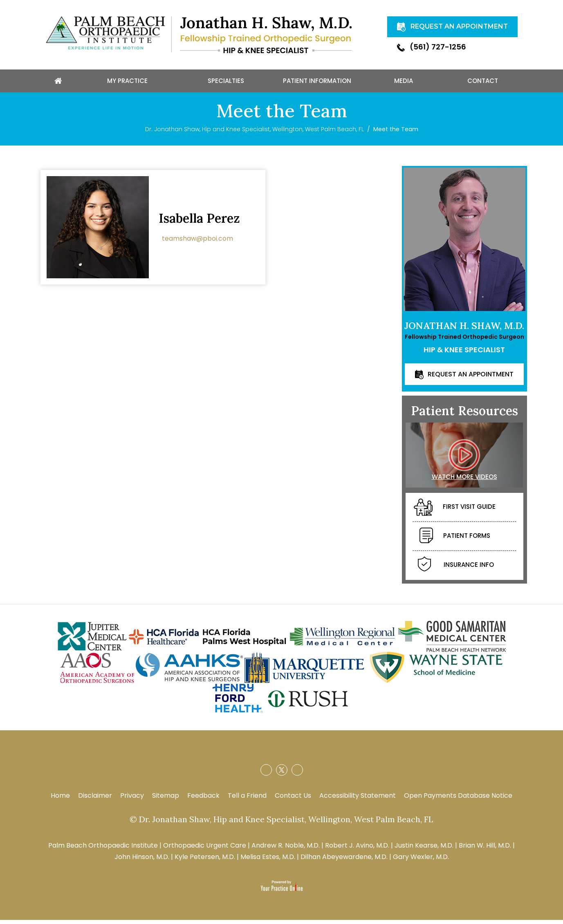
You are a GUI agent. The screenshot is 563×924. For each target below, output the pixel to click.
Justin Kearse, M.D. (424, 849)
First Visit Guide (455, 511)
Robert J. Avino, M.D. (357, 849)
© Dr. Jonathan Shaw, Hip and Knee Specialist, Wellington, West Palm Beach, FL (281, 823)
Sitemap (166, 800)
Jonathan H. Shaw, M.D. (464, 330)
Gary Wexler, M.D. (421, 861)
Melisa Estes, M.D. (268, 861)
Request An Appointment (426, 31)
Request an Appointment (471, 378)
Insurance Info (456, 569)
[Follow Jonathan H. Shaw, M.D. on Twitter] (282, 774)
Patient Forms (455, 540)
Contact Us (293, 800)
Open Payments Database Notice (458, 800)
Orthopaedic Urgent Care (205, 849)
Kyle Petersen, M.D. (205, 861)
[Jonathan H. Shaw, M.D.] (266, 35)
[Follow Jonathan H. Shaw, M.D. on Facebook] (266, 774)
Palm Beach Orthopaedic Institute (103, 849)
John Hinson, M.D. (142, 861)
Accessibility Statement (358, 800)
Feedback (203, 800)
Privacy (132, 800)
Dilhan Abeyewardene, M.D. (344, 861)
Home (60, 800)
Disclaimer (95, 800)
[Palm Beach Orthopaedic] (105, 32)
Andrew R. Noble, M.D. (286, 849)
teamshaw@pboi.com (197, 242)
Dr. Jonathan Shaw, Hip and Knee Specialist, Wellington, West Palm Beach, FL (255, 133)
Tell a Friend (247, 800)
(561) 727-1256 (432, 55)
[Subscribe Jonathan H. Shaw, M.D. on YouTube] (297, 774)
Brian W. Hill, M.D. (485, 849)
